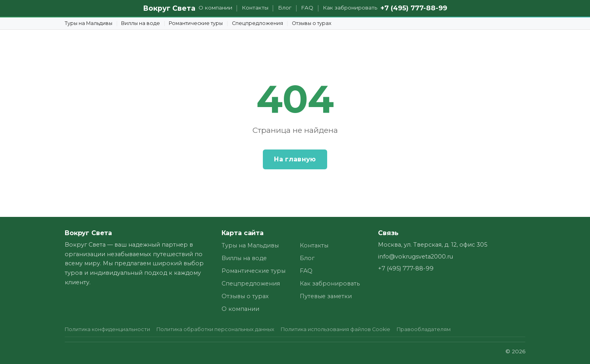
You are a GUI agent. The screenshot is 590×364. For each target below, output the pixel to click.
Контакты (255, 8)
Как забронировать (350, 8)
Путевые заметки (326, 296)
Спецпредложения (257, 23)
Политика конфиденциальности (107, 329)
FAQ (307, 8)
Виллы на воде (141, 23)
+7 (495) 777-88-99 (414, 8)
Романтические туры (196, 23)
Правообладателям (424, 329)
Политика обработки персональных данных (215, 329)
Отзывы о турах (312, 23)
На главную (295, 159)
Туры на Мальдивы (89, 23)
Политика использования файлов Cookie (335, 329)
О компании (215, 8)
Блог (285, 8)
